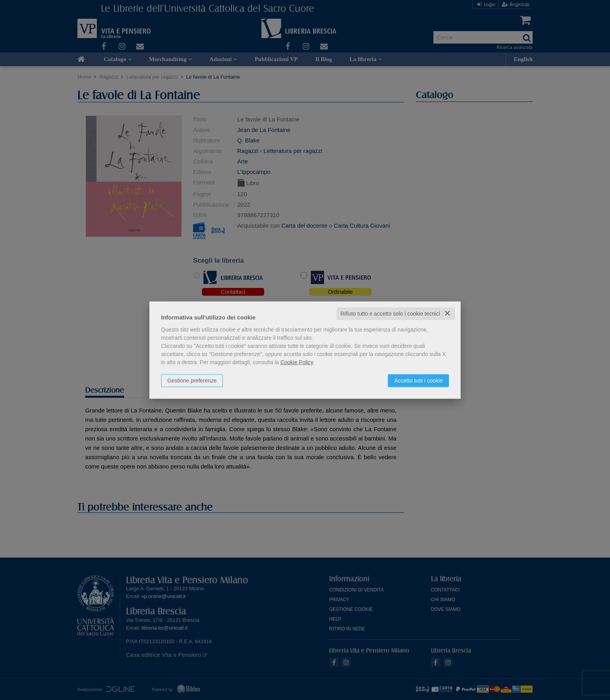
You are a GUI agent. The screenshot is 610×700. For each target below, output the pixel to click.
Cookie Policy (297, 362)
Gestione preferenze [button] (192, 381)
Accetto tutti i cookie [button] (418, 381)
